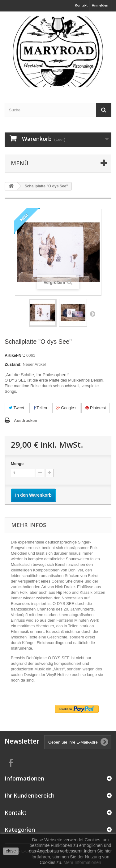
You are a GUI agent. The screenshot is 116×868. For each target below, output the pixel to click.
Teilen (40, 408)
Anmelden (100, 5)
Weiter (92, 314)
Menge (17, 464)
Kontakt (81, 5)
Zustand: (13, 364)
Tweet (16, 408)
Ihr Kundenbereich (30, 795)
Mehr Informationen (82, 862)
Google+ (66, 408)
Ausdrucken (26, 421)
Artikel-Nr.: (15, 355)
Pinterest (96, 408)
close (11, 851)
